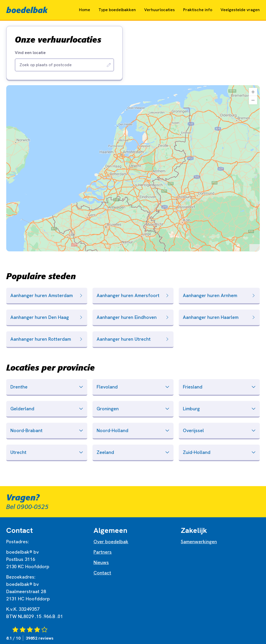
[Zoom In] (253, 92)
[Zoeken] (109, 65)
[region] (133, 168)
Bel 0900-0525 (27, 507)
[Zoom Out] (253, 100)
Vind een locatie (30, 53)
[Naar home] (27, 10)
